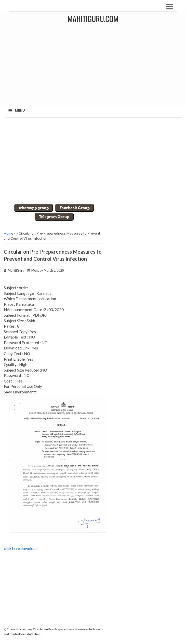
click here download (21, 548)
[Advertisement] (93, 161)
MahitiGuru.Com (93, 19)
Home (9, 233)
